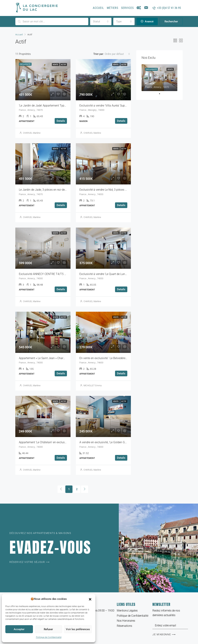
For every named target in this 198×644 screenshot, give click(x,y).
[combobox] (101, 21)
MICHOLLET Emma (93, 386)
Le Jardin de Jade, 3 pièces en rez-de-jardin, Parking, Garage (56, 190)
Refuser (48, 629)
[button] (90, 599)
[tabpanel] (159, 78)
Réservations (124, 626)
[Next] (85, 489)
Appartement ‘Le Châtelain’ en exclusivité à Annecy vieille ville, (58, 442)
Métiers (113, 8)
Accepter (19, 629)
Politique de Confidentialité (49, 637)
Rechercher (171, 21)
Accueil (98, 8)
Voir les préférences (78, 629)
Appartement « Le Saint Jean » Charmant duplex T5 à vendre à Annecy (63, 358)
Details (61, 121)
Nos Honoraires (126, 621)
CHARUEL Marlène (32, 133)
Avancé (147, 21)
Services (127, 8)
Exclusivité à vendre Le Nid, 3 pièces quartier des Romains (116, 190)
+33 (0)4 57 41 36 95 (167, 8)
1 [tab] (161, 94)
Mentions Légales (127, 611)
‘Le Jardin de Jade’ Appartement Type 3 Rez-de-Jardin (53, 106)
